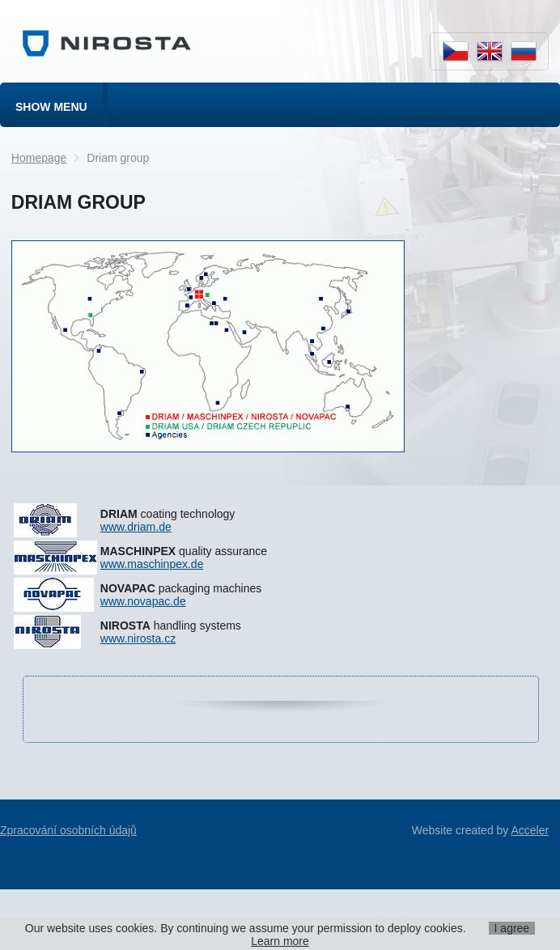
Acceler (530, 830)
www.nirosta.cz (138, 638)
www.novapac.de (143, 601)
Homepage (39, 158)
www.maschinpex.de (152, 564)
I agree (512, 928)
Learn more (280, 941)
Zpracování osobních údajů (68, 830)
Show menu (51, 107)
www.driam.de (136, 527)
